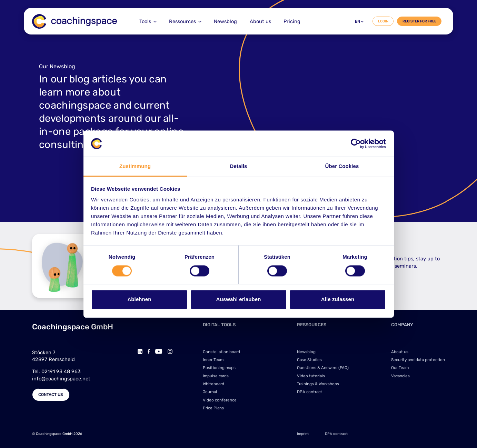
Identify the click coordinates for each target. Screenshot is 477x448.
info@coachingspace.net (61, 379)
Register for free (419, 21)
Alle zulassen (338, 300)
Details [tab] (239, 166)
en (359, 21)
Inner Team (213, 360)
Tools (145, 21)
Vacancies (400, 376)
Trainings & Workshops (318, 384)
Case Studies (309, 360)
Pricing (292, 21)
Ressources (182, 21)
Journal (210, 392)
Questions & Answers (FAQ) (323, 368)
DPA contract (310, 392)
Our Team (400, 368)
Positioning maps (219, 368)
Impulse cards (216, 376)
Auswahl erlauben (239, 300)
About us (260, 21)
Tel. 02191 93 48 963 (56, 371)
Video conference (220, 400)
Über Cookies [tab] (342, 166)
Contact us (51, 395)
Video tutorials (311, 376)
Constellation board (221, 352)
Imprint (303, 434)
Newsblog (225, 21)
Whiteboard (213, 384)
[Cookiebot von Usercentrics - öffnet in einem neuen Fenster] (356, 143)
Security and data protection (418, 360)
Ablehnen (139, 300)
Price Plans (213, 408)
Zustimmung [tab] (135, 166)
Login (383, 21)
